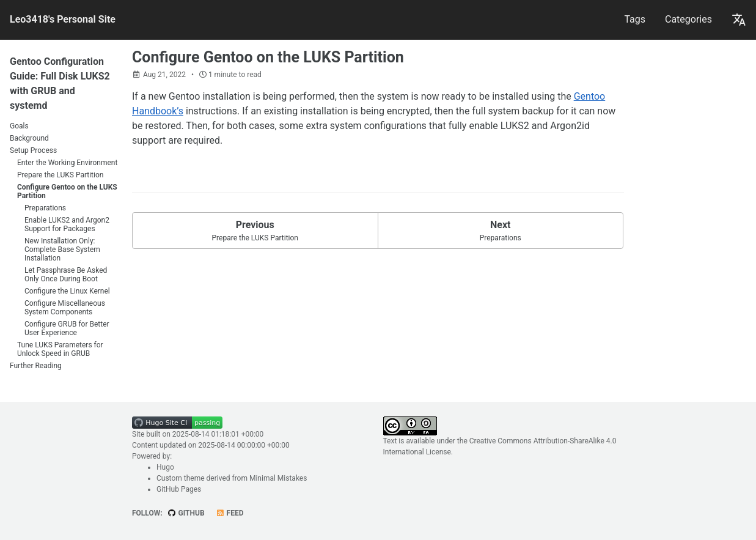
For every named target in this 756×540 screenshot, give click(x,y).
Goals (19, 126)
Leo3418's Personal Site (63, 19)
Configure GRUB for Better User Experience (67, 328)
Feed (230, 513)
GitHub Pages (179, 489)
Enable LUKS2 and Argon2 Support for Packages (67, 224)
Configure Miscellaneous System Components (65, 308)
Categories (688, 19)
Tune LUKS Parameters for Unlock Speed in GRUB (60, 349)
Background (29, 138)
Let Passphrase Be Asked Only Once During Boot (66, 275)
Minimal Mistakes (278, 478)
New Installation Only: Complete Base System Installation (62, 250)
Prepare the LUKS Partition (60, 175)
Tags (635, 19)
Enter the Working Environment (67, 163)
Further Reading (36, 366)
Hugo (165, 467)
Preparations (45, 208)
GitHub (186, 513)
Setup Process (33, 150)
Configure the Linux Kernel (67, 291)
